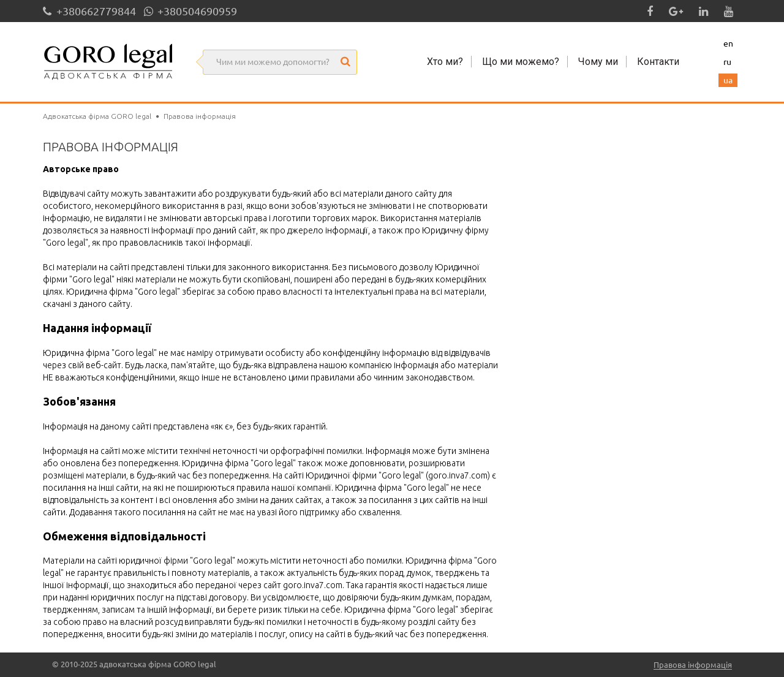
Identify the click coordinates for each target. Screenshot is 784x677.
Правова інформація (693, 665)
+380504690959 (190, 11)
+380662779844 (89, 11)
